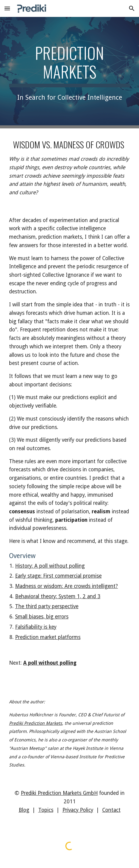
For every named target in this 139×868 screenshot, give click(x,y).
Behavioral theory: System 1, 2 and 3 (58, 596)
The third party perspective (47, 606)
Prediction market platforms (48, 637)
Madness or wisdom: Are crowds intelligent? (66, 586)
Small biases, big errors (42, 617)
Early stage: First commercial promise (58, 576)
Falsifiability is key (36, 627)
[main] (69, 73)
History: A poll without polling (50, 566)
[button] (7, 8)
